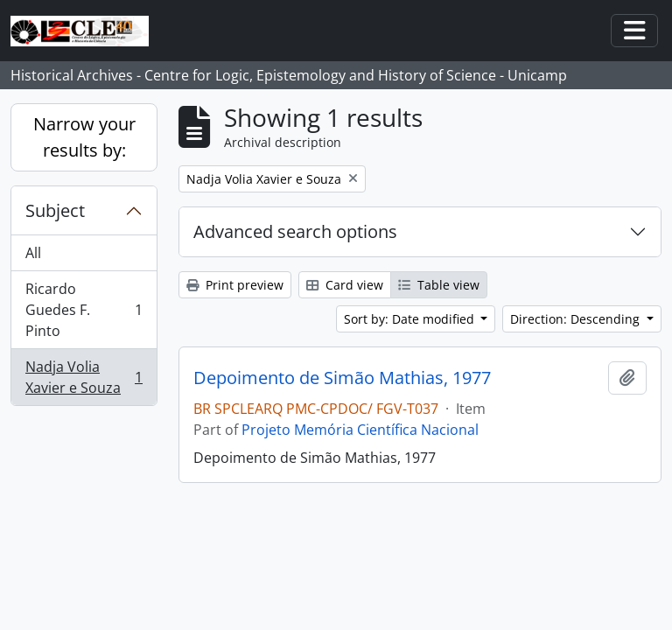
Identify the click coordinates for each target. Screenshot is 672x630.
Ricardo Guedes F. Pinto (84, 310)
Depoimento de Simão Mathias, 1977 (342, 378)
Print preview (235, 285)
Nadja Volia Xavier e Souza (84, 377)
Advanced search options (295, 231)
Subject (55, 210)
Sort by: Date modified (411, 319)
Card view (345, 285)
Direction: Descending (577, 319)
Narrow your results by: (84, 137)
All (33, 253)
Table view (439, 285)
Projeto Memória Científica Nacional (360, 430)
